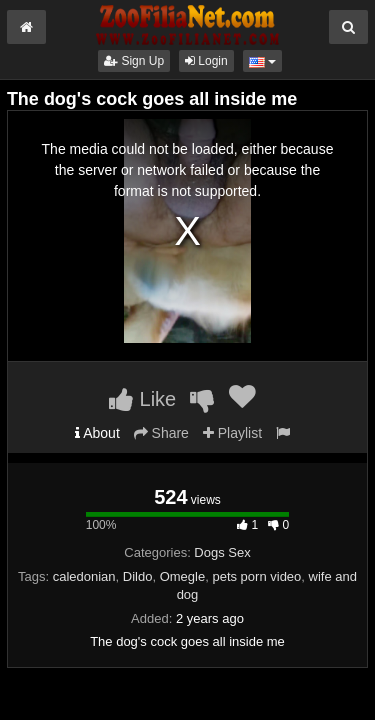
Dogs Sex (222, 552)
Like (142, 399)
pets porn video (256, 576)
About (97, 433)
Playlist (232, 433)
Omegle (183, 576)
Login (206, 61)
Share (161, 433)
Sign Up (134, 61)
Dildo (138, 576)
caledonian (84, 576)
